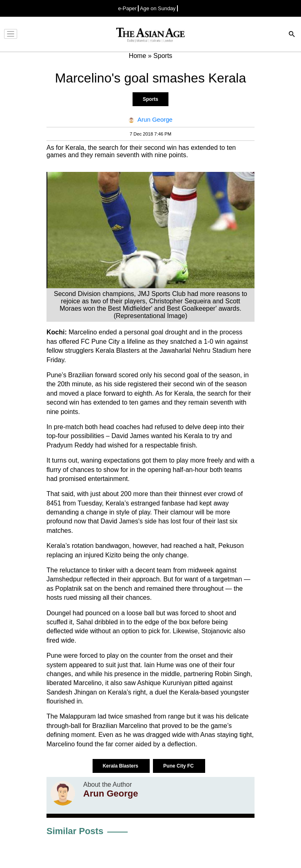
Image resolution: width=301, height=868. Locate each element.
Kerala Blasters (121, 766)
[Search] (292, 35)
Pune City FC (179, 766)
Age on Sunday (158, 8)
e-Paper (127, 8)
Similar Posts (75, 831)
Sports (150, 99)
